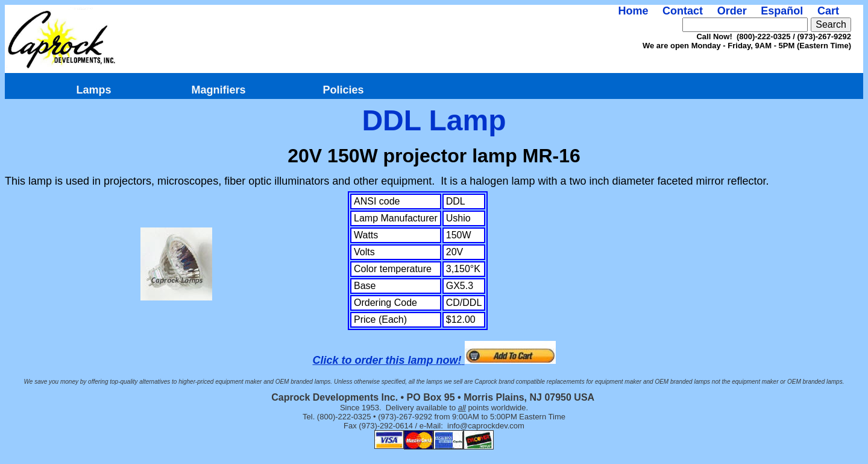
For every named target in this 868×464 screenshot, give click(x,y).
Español (782, 11)
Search (831, 24)
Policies (343, 90)
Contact (683, 11)
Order (732, 11)
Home (633, 11)
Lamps (93, 90)
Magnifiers (218, 90)
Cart (828, 11)
